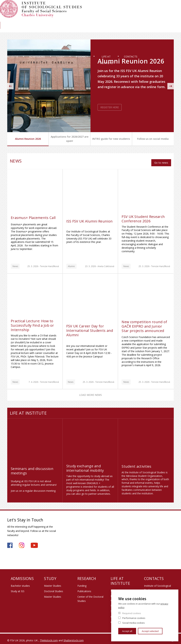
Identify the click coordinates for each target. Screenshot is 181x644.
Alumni (146, 19)
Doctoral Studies (54, 588)
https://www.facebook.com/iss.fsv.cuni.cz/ (10, 542)
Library (159, 19)
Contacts (162, 29)
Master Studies (53, 583)
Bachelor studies (20, 583)
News (171, 19)
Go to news (161, 159)
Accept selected (150, 631)
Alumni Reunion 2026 (28, 139)
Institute (19, 29)
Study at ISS (18, 588)
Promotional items (121, 587)
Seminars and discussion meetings (32, 467)
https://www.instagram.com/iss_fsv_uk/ (22, 542)
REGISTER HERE (110, 107)
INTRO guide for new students (111, 139)
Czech (171, 13)
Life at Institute (130, 29)
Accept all (127, 631)
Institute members (164, 7)
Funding (82, 583)
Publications (84, 588)
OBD (133, 7)
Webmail (145, 7)
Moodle (121, 7)
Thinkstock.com (49, 637)
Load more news (90, 392)
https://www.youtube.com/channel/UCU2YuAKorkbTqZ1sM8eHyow (34, 542)
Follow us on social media (153, 139)
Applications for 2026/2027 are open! (70, 139)
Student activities (136, 463)
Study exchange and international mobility (85, 465)
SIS (111, 7)
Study (73, 29)
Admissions (47, 29)
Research (98, 29)
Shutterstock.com (74, 637)
